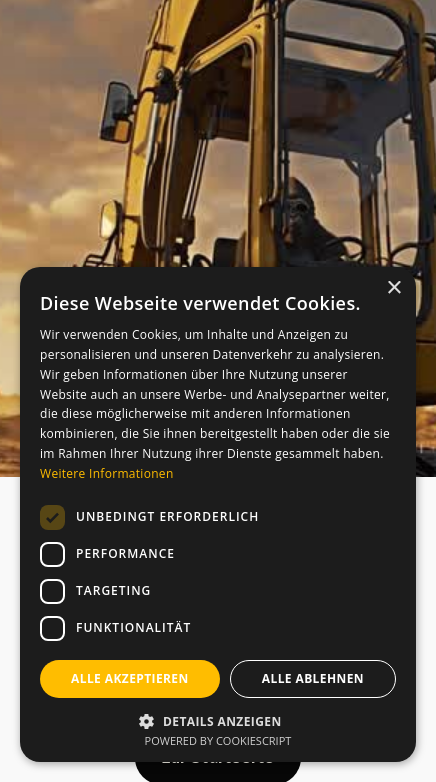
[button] (218, 719)
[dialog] (218, 514)
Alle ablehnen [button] (313, 678)
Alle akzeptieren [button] (130, 678)
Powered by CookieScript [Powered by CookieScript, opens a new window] (218, 740)
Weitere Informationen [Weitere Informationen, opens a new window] (107, 473)
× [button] (393, 288)
